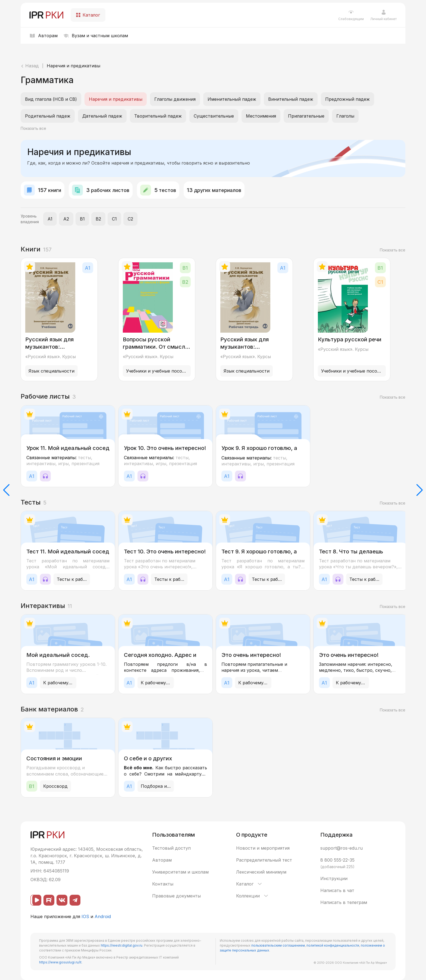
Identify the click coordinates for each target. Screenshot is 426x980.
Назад (30, 66)
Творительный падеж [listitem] (158, 116)
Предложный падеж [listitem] (347, 99)
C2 (130, 219)
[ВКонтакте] (62, 900)
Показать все (33, 128)
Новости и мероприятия (263, 848)
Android (103, 916)
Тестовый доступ (171, 848)
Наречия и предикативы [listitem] (116, 99)
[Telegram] (75, 900)
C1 (114, 219)
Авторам (162, 860)
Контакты (163, 884)
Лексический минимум (261, 872)
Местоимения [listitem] (261, 116)
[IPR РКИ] (47, 15)
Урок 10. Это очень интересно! (165, 448)
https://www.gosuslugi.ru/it (60, 962)
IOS (85, 916)
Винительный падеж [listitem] (291, 99)
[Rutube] (49, 900)
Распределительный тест (264, 860)
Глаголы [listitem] (345, 116)
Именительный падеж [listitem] (232, 99)
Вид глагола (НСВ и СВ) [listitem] (51, 99)
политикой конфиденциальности (333, 945)
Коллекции (253, 896)
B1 (82, 219)
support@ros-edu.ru (342, 848)
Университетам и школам (180, 872)
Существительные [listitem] (214, 116)
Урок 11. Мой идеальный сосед (68, 448)
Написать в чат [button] (337, 890)
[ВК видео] (36, 900)
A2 (66, 219)
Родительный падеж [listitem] (48, 116)
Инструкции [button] (334, 878)
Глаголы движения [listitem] (175, 99)
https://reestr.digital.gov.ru (122, 945)
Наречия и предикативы (73, 66)
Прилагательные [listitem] (306, 116)
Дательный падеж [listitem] (102, 116)
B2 (98, 219)
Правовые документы (176, 896)
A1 (50, 219)
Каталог (249, 884)
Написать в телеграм (344, 902)
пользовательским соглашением (278, 945)
